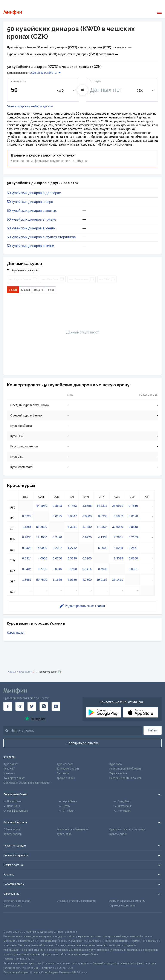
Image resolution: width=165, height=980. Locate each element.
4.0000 (42, 558)
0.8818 (133, 527)
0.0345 (57, 569)
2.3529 (118, 558)
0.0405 (27, 569)
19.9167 (102, 580)
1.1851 (27, 527)
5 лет (51, 290)
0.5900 (103, 569)
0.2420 (57, 537)
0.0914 (27, 558)
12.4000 (42, 537)
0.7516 (133, 506)
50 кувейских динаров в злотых (32, 211)
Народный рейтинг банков (125, 778)
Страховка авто (13, 906)
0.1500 (72, 569)
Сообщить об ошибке (83, 743)
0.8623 (57, 506)
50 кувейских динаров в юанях (31, 228)
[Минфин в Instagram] (44, 706)
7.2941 (118, 537)
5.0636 (72, 580)
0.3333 (103, 516)
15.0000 (42, 548)
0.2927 (57, 548)
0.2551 (133, 548)
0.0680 (133, 558)
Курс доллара (65, 764)
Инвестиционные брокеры (125, 769)
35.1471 (118, 580)
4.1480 (87, 527)
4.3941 (72, 527)
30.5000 (118, 527)
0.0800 (87, 516)
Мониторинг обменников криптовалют (27, 783)
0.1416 (87, 569)
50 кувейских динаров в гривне (32, 220)
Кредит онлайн (66, 778)
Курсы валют (16, 633)
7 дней (13, 290)
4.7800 (87, 580)
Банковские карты (68, 769)
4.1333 (103, 537)
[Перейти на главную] (13, 12)
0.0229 (27, 516)
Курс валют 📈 (27, 672)
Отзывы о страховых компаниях (76, 901)
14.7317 (102, 506)
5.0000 (103, 548)
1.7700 (42, 569)
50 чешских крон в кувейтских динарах (30, 107)
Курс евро (115, 764)
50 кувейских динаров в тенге (30, 246)
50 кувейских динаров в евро (30, 202)
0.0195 (57, 516)
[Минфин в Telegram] (20, 706)
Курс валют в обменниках (72, 829)
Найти (153, 730)
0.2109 (133, 537)
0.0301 (133, 569)
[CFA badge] (13, 921)
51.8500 (42, 527)
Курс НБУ (9, 769)
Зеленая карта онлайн (17, 901)
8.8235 (118, 548)
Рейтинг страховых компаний (127, 901)
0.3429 (27, 548)
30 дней (25, 290)
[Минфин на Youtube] (56, 706)
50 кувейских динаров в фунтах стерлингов (41, 237)
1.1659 (57, 580)
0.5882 (118, 516)
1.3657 (27, 580)
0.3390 (72, 558)
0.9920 (87, 537)
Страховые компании (122, 906)
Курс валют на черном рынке (127, 829)
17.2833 (102, 527)
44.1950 (42, 506)
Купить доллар (12, 834)
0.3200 (87, 558)
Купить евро (64, 834)
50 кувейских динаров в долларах (34, 193)
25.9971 (118, 506)
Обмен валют (12, 829)
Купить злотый (118, 834)
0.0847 (72, 516)
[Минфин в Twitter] (32, 706)
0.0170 (133, 516)
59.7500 (42, 580)
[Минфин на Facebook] (8, 706)
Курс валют (10, 764)
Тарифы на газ (118, 773)
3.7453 (72, 506)
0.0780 (57, 558)
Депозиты (63, 773)
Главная (11, 672)
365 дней (39, 290)
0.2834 (27, 537)
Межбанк (9, 773)
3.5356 (87, 506)
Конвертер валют (14, 778)
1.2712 (72, 548)
